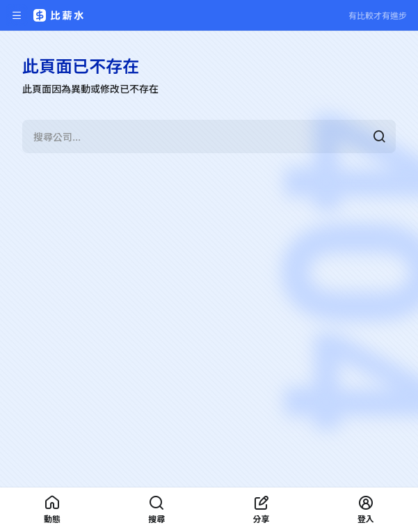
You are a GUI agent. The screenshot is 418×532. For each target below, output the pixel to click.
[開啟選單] (17, 15)
